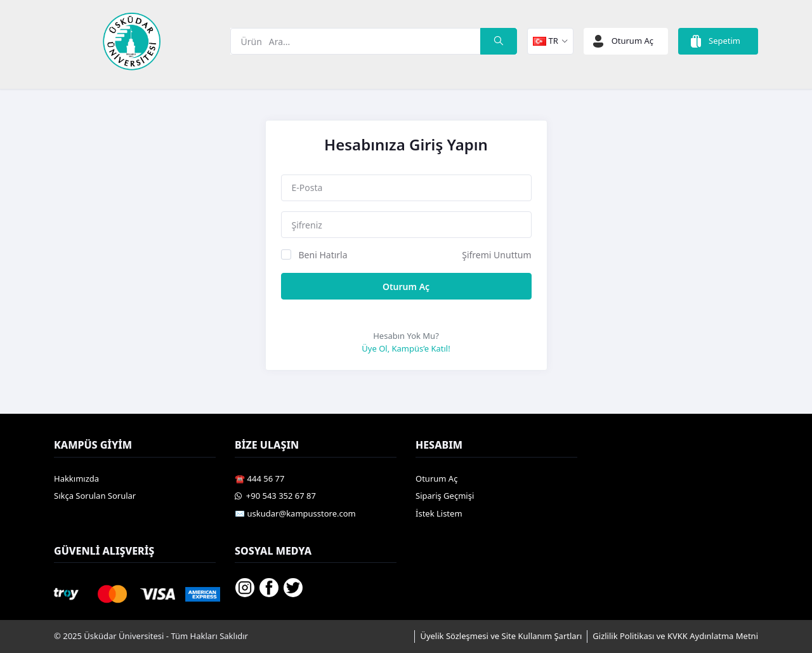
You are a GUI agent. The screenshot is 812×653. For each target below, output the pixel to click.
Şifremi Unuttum (496, 255)
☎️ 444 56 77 (259, 478)
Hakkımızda (76, 478)
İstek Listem (439, 513)
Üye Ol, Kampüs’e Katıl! (406, 348)
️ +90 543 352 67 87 (275, 496)
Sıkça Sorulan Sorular (95, 496)
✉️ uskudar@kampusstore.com (295, 513)
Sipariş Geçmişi (445, 496)
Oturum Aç (406, 287)
